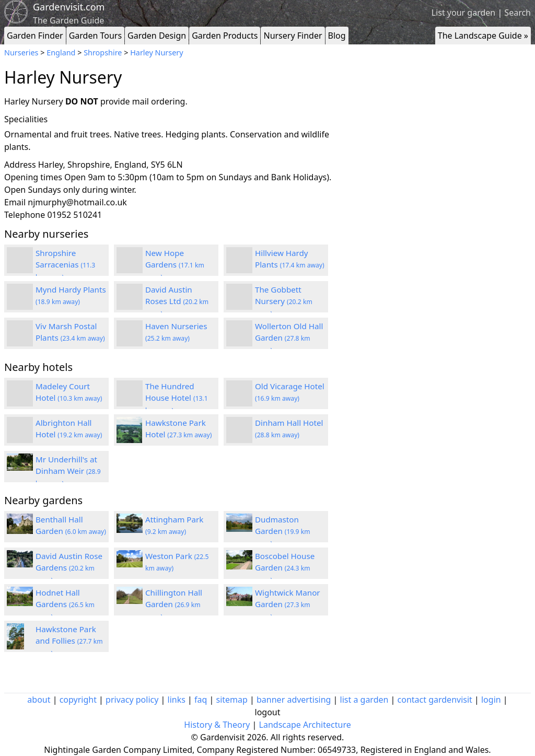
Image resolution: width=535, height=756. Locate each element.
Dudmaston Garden (283, 531)
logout (268, 712)
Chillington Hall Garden (174, 604)
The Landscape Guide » (483, 36)
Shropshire (103, 53)
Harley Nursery (156, 53)
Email (15, 202)
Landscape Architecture (305, 725)
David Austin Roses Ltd (177, 301)
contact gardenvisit (435, 700)
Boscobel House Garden (285, 568)
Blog (337, 36)
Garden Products (225, 36)
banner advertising (294, 700)
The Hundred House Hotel (177, 398)
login (491, 700)
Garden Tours (95, 36)
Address (20, 165)
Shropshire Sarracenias (65, 265)
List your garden (463, 13)
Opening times (33, 177)
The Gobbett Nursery (284, 301)
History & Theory (217, 725)
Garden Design (157, 36)
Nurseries (21, 53)
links (177, 700)
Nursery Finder (293, 36)
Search (517, 13)
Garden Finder (35, 36)
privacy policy (132, 700)
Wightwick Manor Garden (288, 604)
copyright (78, 700)
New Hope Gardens (175, 265)
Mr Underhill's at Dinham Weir (68, 471)
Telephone (25, 215)
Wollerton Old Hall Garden (289, 338)
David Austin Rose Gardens (69, 568)
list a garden (364, 700)
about (39, 700)
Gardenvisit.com (69, 7)
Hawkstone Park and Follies (69, 641)
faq (201, 700)
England (61, 53)
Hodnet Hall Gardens (65, 604)
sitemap (232, 700)
